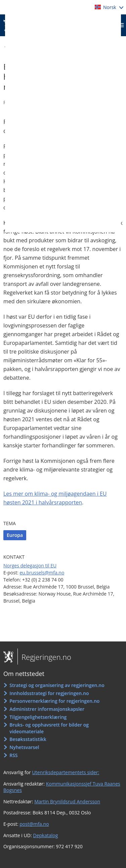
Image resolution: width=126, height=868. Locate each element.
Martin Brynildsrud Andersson (67, 801)
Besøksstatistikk (28, 739)
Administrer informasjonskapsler (47, 709)
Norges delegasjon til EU (30, 566)
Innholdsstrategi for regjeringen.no (49, 693)
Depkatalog (45, 835)
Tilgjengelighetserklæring (38, 717)
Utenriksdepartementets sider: (66, 772)
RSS (13, 755)
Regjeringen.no (44, 657)
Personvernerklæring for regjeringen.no (54, 701)
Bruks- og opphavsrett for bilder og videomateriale (49, 728)
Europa (15, 535)
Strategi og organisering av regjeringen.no (57, 685)
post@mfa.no (34, 824)
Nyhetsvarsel (24, 747)
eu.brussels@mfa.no (42, 573)
